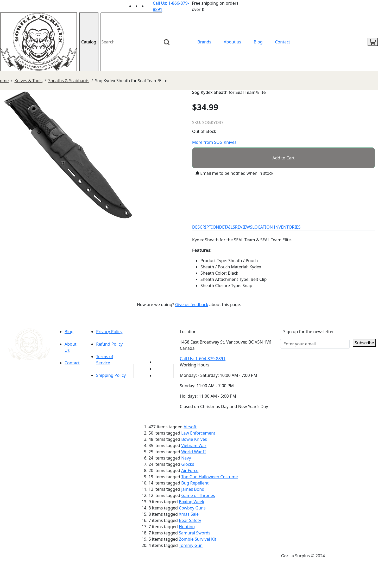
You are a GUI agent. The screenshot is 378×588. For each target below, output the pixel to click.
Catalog (89, 42)
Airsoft (190, 427)
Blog (258, 42)
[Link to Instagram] (150, 6)
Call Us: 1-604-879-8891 (203, 359)
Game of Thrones (198, 495)
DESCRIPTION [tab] (206, 227)
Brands (204, 42)
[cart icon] (373, 42)
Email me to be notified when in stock (234, 173)
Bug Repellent (195, 483)
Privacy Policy (109, 332)
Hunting (187, 527)
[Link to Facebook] (157, 369)
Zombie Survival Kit (198, 539)
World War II (193, 452)
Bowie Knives (194, 439)
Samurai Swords (195, 533)
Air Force (190, 470)
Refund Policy (109, 344)
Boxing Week (191, 502)
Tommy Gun (191, 545)
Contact (283, 42)
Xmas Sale (189, 514)
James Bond (193, 489)
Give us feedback (192, 305)
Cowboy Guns (192, 508)
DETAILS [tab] (227, 227)
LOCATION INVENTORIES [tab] (276, 227)
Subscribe (364, 343)
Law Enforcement (198, 433)
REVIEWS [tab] (244, 227)
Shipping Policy (111, 375)
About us (232, 42)
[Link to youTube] (157, 362)
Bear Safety (190, 520)
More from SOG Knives (214, 142)
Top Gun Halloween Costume (209, 477)
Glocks (188, 464)
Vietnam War (194, 445)
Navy (186, 458)
